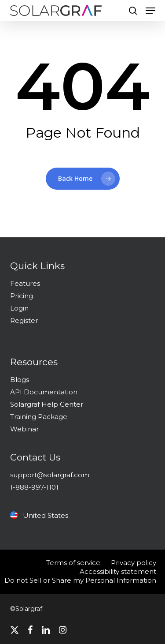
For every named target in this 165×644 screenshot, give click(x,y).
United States (39, 515)
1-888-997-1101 (34, 487)
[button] (150, 11)
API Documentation (44, 392)
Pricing (22, 296)
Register (24, 320)
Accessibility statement (118, 571)
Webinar (24, 429)
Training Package (39, 417)
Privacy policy (134, 563)
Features (25, 283)
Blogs (20, 380)
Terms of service (73, 563)
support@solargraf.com (50, 475)
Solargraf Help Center (47, 404)
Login (19, 308)
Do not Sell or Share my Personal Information (80, 580)
